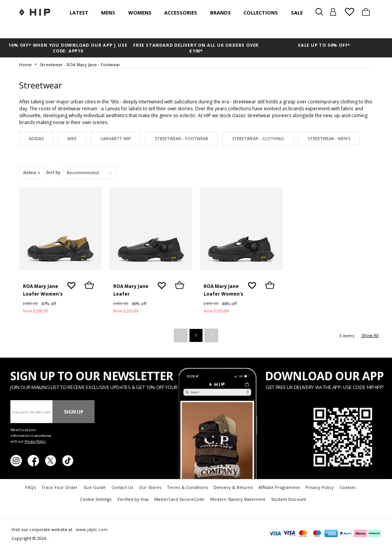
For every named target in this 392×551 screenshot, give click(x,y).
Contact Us (122, 487)
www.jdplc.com (91, 529)
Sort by (53, 172)
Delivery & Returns (233, 487)
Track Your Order (60, 487)
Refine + (32, 172)
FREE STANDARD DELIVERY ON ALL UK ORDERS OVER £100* (196, 48)
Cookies (348, 487)
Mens (108, 13)
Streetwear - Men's (329, 138)
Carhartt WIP (116, 138)
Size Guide (95, 487)
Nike (72, 138)
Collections (261, 13)
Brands (220, 13)
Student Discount (289, 499)
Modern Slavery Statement (238, 499)
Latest (79, 13)
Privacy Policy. (35, 441)
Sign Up (74, 412)
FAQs (30, 487)
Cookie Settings (96, 499)
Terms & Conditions (187, 487)
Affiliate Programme (279, 487)
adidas (36, 138)
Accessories (181, 13)
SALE (297, 13)
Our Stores (150, 487)
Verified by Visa (133, 499)
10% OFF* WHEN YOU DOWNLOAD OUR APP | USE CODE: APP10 (68, 48)
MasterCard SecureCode (179, 499)
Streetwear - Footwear (181, 138)
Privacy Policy (320, 487)
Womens (140, 13)
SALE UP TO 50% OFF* (324, 45)
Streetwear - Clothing (258, 138)
